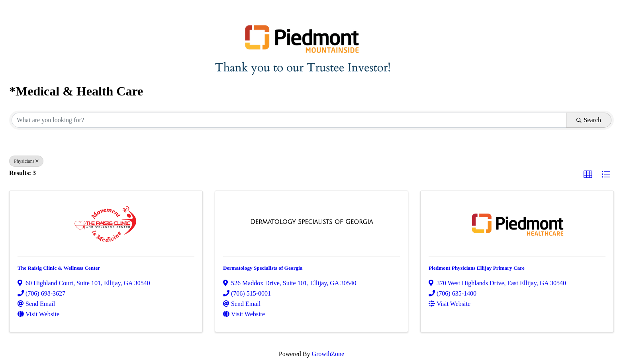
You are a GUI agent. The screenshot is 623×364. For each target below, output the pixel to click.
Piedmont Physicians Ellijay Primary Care (477, 268)
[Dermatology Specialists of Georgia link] (311, 222)
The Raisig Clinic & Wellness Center (59, 268)
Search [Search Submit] (589, 120)
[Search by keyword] (289, 120)
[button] (588, 175)
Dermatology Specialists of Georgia (263, 268)
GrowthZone (328, 354)
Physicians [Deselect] (26, 161)
